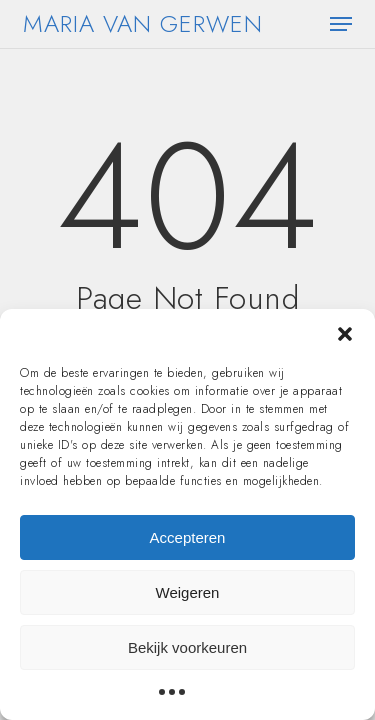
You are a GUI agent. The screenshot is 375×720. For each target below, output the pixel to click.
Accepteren (188, 537)
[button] (345, 334)
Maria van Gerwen (143, 24)
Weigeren (188, 592)
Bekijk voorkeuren (187, 647)
